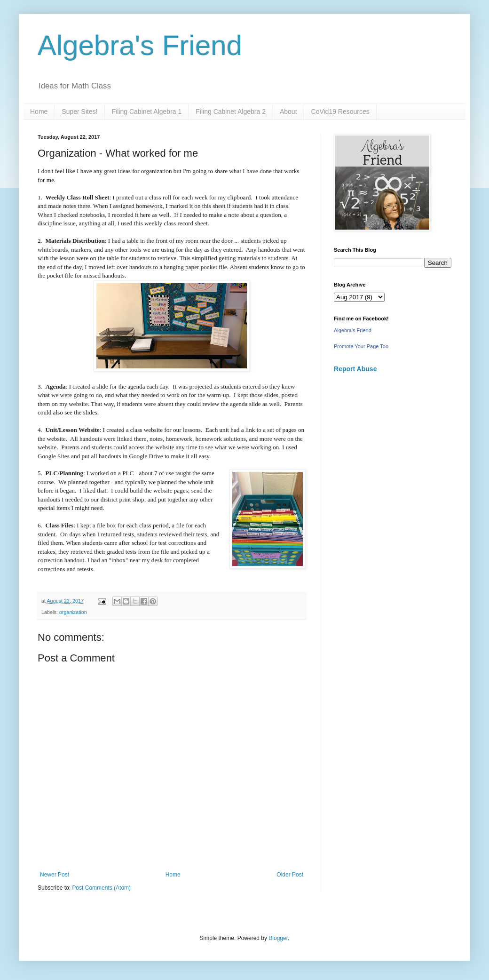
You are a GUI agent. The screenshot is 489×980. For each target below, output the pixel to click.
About (288, 112)
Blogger (278, 938)
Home (39, 112)
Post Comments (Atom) (101, 888)
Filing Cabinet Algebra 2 (231, 112)
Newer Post (55, 875)
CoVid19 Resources (340, 112)
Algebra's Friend (140, 45)
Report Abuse (355, 369)
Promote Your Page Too (361, 346)
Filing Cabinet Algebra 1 (147, 112)
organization (73, 612)
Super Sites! (79, 112)
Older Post (290, 875)
